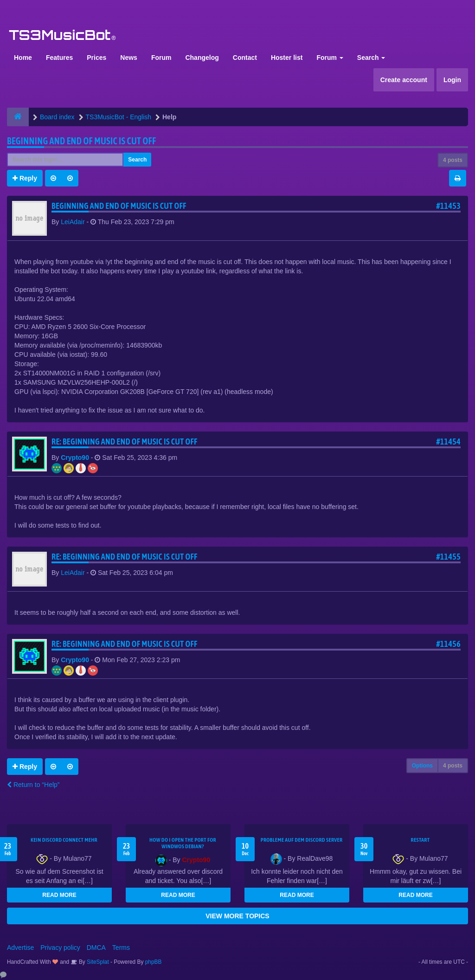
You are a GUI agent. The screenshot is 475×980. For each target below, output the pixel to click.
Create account (404, 80)
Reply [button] (25, 178)
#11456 (448, 644)
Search (371, 58)
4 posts (453, 160)
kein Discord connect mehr (64, 840)
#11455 (448, 557)
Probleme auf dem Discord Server (302, 840)
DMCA (96, 948)
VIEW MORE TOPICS (237, 916)
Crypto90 (75, 458)
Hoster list (287, 58)
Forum (161, 58)
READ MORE (59, 895)
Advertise (20, 948)
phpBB (154, 962)
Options (422, 766)
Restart (420, 840)
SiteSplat (97, 962)
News (129, 58)
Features (59, 58)
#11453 (448, 206)
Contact (245, 58)
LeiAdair (73, 222)
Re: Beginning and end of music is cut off (125, 442)
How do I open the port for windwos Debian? (183, 843)
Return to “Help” (33, 785)
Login (452, 80)
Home (23, 58)
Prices (96, 58)
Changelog (202, 58)
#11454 (448, 442)
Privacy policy (60, 948)
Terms (121, 948)
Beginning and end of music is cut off (81, 141)
